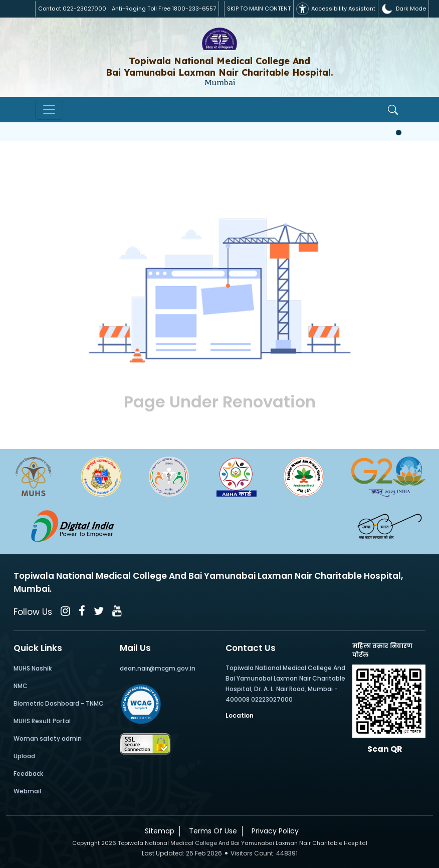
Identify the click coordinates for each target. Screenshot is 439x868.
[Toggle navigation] (49, 110)
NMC (21, 686)
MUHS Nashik (33, 668)
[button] (403, 9)
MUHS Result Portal (42, 721)
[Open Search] (393, 110)
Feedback (28, 774)
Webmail (27, 791)
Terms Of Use (211, 831)
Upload (24, 756)
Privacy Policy (273, 831)
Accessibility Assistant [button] (336, 9)
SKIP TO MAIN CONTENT (259, 9)
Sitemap (158, 831)
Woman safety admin (48, 738)
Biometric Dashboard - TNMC (59, 703)
